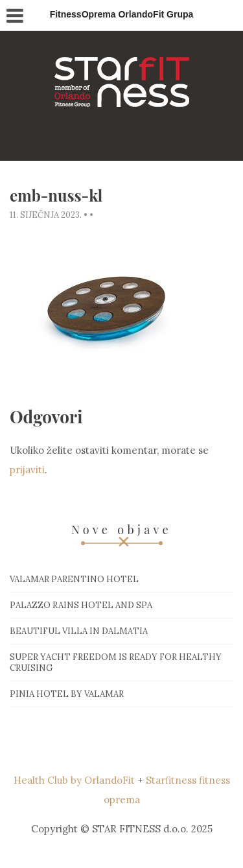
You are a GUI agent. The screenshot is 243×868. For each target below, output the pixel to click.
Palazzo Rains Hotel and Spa (81, 605)
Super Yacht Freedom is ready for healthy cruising (116, 663)
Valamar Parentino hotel (74, 579)
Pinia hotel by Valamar (67, 694)
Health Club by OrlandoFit (74, 780)
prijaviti (27, 470)
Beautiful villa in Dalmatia (79, 631)
